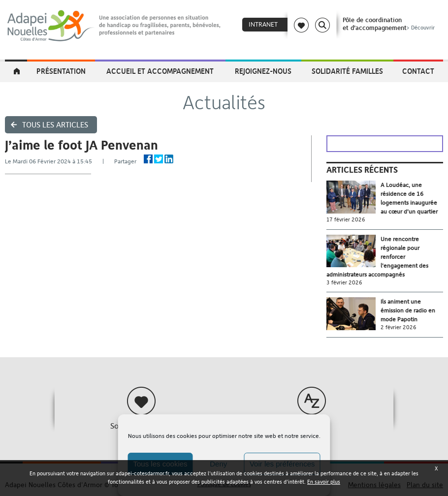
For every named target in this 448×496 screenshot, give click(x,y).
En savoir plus (324, 482)
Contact (418, 71)
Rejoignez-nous (263, 71)
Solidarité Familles (347, 71)
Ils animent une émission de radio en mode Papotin (408, 310)
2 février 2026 (399, 327)
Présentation (61, 71)
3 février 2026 (344, 283)
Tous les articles (55, 125)
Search (322, 25)
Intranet (263, 24)
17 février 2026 (346, 220)
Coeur (301, 25)
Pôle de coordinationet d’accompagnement (390, 24)
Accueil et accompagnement (160, 71)
